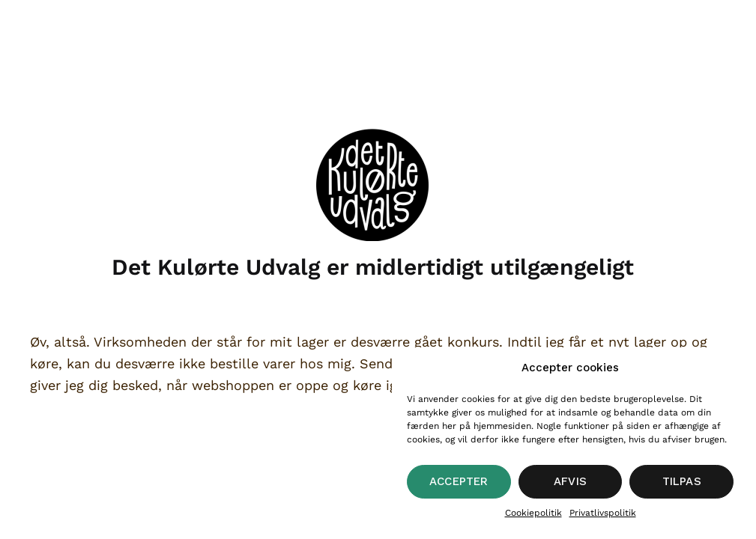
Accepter (459, 481)
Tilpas (682, 481)
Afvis (570, 481)
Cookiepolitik (533, 513)
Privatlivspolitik (603, 513)
